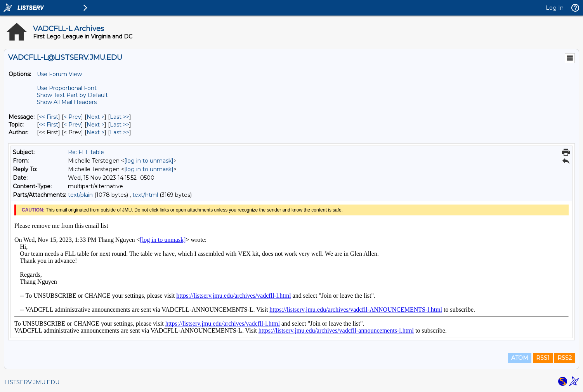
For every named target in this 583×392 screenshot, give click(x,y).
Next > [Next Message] (95, 117)
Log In (555, 8)
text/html (145, 195)
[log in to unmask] (149, 161)
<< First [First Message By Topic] (49, 125)
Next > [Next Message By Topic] (95, 125)
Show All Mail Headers (67, 102)
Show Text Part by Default (72, 95)
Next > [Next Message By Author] (95, 132)
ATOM (520, 358)
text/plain (80, 195)
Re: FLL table (86, 152)
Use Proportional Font (67, 88)
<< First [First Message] (49, 117)
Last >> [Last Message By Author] (120, 132)
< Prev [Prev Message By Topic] (72, 125)
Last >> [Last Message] (120, 117)
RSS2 (565, 358)
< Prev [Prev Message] (72, 117)
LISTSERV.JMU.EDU (32, 382)
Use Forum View (59, 74)
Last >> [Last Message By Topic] (120, 125)
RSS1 (543, 358)
